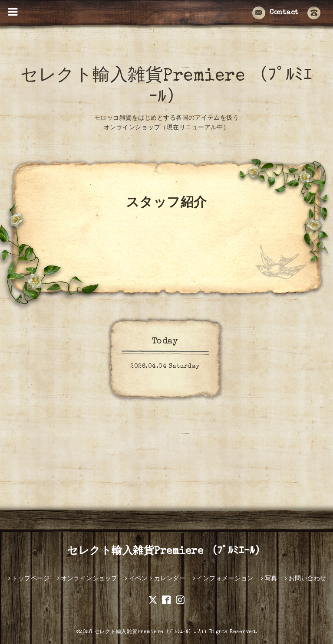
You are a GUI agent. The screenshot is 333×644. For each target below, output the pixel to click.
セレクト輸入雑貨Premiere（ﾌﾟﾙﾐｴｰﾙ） (144, 632)
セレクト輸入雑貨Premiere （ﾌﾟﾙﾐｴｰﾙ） (166, 552)
